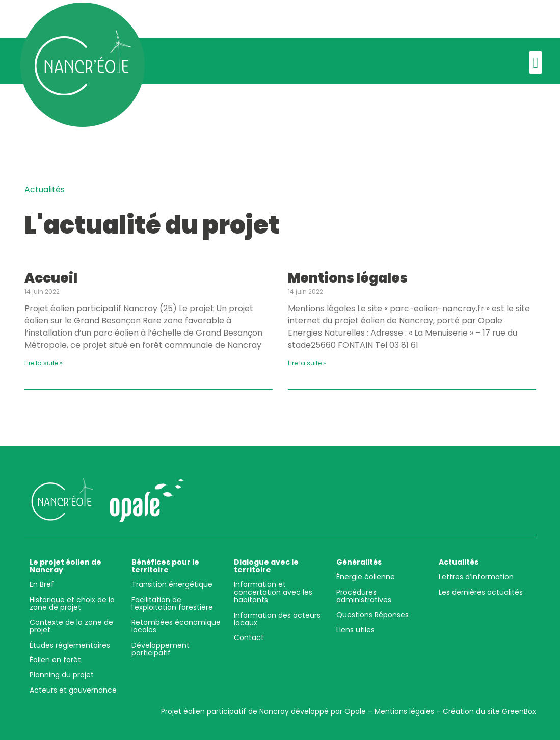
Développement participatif (161, 649)
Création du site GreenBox (489, 711)
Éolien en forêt (55, 660)
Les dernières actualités (481, 592)
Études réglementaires (70, 645)
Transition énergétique (172, 584)
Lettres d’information (476, 577)
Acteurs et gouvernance (73, 690)
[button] (536, 62)
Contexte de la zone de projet (71, 626)
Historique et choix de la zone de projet (72, 604)
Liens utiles (355, 630)
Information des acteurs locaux (277, 619)
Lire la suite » (44, 363)
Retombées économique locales (176, 626)
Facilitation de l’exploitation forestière (172, 604)
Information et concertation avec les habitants (273, 592)
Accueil (51, 278)
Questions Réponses (372, 615)
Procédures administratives (364, 596)
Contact (249, 637)
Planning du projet (62, 675)
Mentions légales (348, 278)
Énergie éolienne (366, 577)
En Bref (42, 584)
